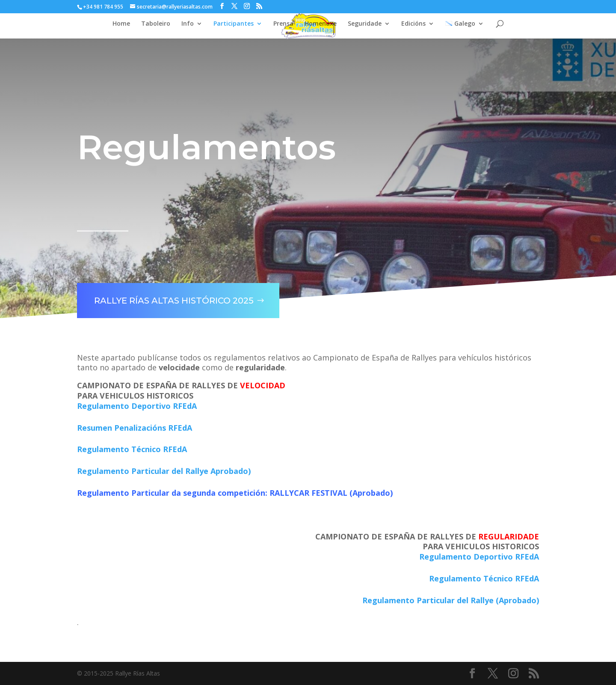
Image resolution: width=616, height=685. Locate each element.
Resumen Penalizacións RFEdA (135, 428)
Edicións (413, 24)
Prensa (283, 24)
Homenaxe (321, 24)
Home (121, 24)
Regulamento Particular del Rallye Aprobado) (164, 471)
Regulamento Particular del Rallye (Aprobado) (451, 600)
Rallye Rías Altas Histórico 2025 (168, 293)
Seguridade (365, 24)
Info (188, 24)
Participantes (234, 24)
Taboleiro (156, 24)
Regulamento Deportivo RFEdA (137, 406)
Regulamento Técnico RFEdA (132, 449)
